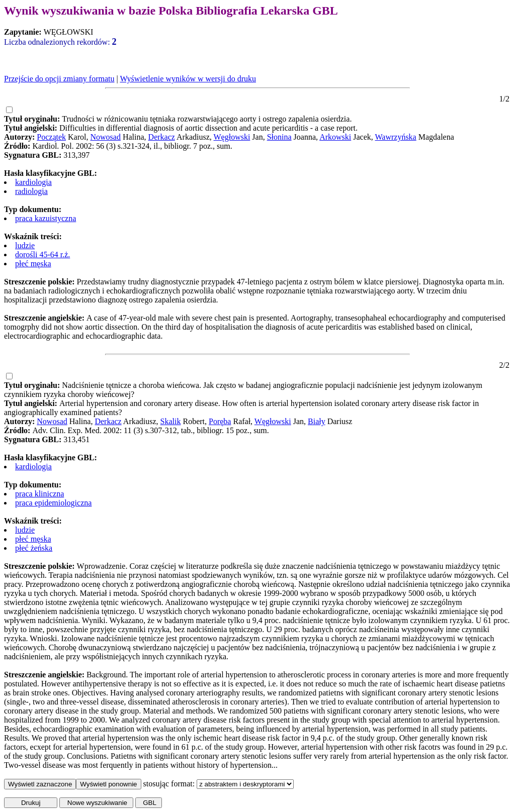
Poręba (220, 421)
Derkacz (162, 137)
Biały (317, 421)
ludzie (25, 245)
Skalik (171, 421)
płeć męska (33, 264)
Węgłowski (232, 137)
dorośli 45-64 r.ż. (42, 255)
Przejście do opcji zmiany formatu (59, 79)
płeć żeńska (34, 548)
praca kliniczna (39, 494)
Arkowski (335, 137)
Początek (51, 137)
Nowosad (106, 137)
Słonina (279, 137)
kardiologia (33, 182)
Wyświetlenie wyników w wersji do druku (188, 79)
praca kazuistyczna (46, 218)
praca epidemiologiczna (53, 503)
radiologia (31, 191)
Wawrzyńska (395, 137)
